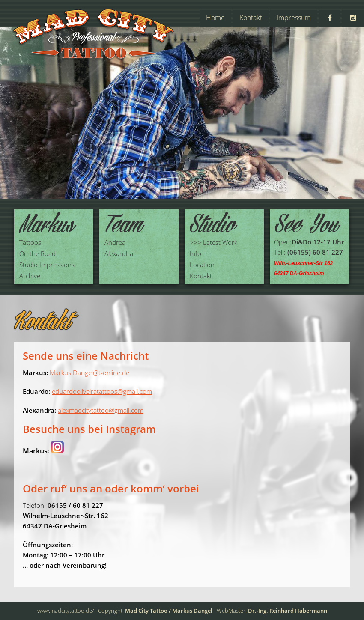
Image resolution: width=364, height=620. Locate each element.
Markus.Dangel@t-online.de (90, 373)
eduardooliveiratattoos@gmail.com (102, 391)
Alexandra (119, 253)
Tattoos (30, 242)
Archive (30, 276)
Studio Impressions (47, 265)
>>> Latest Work (213, 242)
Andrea (115, 242)
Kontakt (251, 18)
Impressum (294, 18)
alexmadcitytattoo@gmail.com (101, 410)
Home (215, 18)
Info (195, 253)
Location (202, 265)
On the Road (37, 253)
